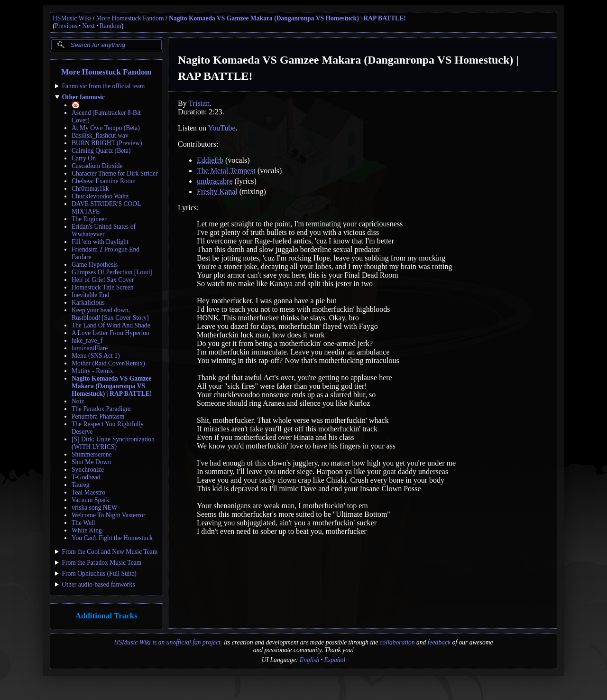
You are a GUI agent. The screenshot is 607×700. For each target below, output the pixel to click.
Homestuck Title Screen (103, 287)
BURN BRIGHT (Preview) (107, 143)
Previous (66, 26)
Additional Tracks (106, 616)
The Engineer (89, 219)
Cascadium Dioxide (97, 166)
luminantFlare (90, 348)
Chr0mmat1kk (90, 189)
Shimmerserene (92, 454)
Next (88, 26)
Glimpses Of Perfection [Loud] (112, 272)
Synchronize (88, 470)
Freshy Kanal (217, 191)
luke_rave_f (87, 341)
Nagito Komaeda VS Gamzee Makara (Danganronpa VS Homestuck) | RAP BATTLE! (287, 18)
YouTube (221, 128)
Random (110, 26)
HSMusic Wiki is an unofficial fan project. (168, 642)
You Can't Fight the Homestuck (112, 538)
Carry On (84, 158)
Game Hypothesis (95, 265)
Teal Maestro (88, 492)
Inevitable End (91, 295)
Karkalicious (88, 303)
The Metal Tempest (226, 171)
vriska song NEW (95, 508)
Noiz (78, 401)
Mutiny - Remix (92, 371)
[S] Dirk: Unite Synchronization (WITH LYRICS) (113, 443)
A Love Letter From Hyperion (110, 333)
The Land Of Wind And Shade (111, 325)
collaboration (397, 642)
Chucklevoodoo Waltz (100, 196)
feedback (439, 642)
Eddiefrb (210, 160)
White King (87, 530)
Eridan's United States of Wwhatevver (104, 230)
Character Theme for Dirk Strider (115, 173)
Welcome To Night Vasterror (109, 515)
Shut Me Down (91, 462)
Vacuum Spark (91, 500)
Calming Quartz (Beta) (101, 151)
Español (335, 660)
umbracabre (215, 181)
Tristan (199, 103)
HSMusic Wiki (72, 18)
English (310, 660)
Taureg (81, 485)
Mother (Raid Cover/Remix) (108, 363)
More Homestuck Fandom (130, 18)
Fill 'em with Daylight (100, 242)
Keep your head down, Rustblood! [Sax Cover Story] (110, 314)
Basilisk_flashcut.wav (100, 135)
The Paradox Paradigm (101, 409)
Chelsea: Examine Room (104, 181)
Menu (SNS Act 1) (96, 356)
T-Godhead (86, 477)
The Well (83, 523)
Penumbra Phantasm (98, 416)
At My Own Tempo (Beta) (106, 128)
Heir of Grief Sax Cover (103, 280)
